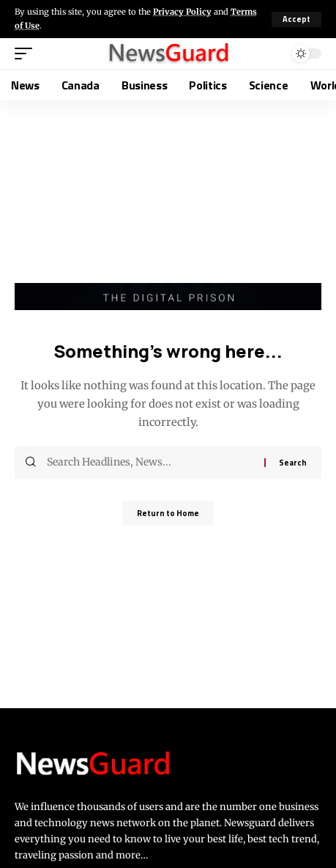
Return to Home (168, 513)
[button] (296, 19)
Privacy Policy (182, 12)
